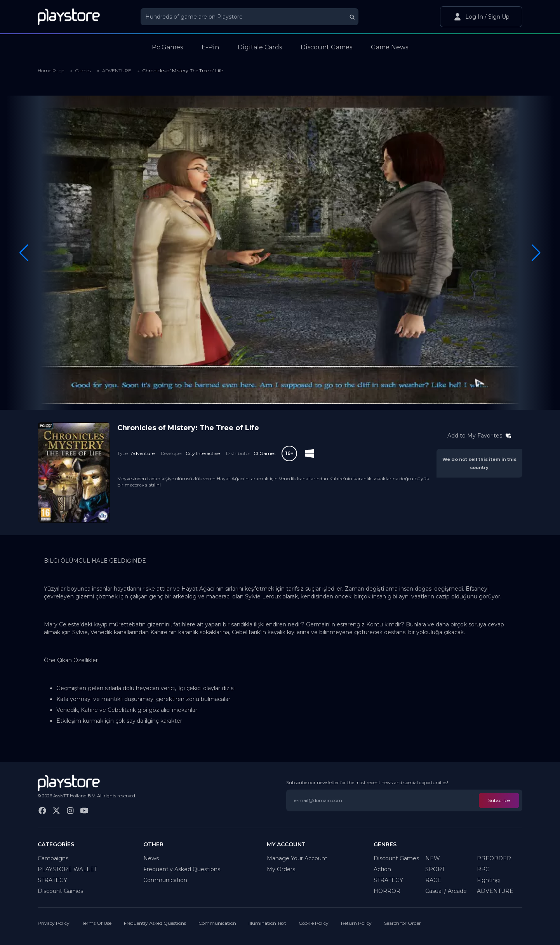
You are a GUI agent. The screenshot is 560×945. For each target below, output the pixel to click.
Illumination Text (267, 923)
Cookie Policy (314, 923)
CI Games (264, 453)
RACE (433, 880)
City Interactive (203, 453)
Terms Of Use (97, 923)
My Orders (281, 869)
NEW (433, 858)
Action (382, 869)
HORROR (387, 891)
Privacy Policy (54, 923)
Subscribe (499, 800)
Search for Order (403, 923)
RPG (483, 869)
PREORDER (494, 858)
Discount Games (60, 891)
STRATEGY (52, 880)
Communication (165, 880)
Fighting (488, 880)
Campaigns (53, 858)
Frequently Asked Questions (182, 869)
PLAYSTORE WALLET (67, 869)
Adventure (143, 453)
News (151, 858)
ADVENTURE (117, 71)
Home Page (51, 71)
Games (83, 71)
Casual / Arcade (446, 891)
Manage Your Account (297, 858)
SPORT (435, 869)
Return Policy (356, 923)
